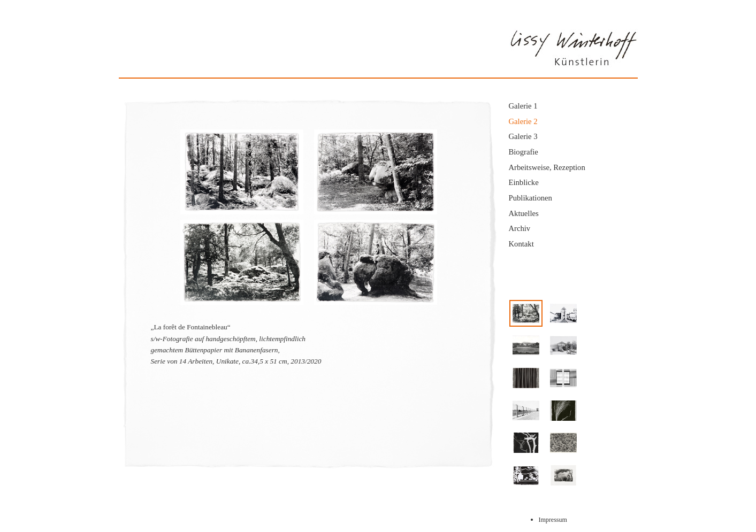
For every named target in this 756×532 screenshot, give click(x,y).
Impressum (553, 520)
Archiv (520, 228)
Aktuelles (524, 213)
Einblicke (524, 182)
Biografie (524, 152)
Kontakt (521, 244)
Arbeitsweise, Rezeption (547, 167)
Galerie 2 (523, 121)
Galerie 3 (523, 136)
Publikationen (530, 198)
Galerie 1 (523, 106)
